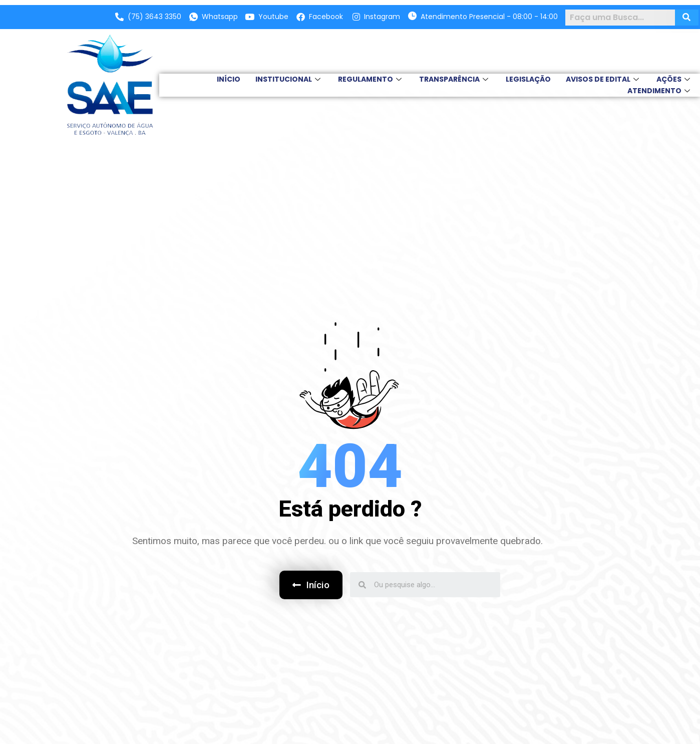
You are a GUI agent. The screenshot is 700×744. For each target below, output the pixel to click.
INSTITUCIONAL (289, 79)
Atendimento (660, 91)
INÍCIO (229, 79)
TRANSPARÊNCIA (455, 79)
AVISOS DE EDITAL (604, 79)
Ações (674, 79)
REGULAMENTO (371, 79)
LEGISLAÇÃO (528, 79)
